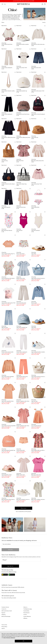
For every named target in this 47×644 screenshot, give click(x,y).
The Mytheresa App (28, 609)
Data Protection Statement (9, 638)
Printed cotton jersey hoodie (7, 352)
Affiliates (25, 618)
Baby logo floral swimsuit (7, 231)
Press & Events (26, 613)
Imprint (3, 629)
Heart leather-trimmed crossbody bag (10, 91)
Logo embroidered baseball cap (8, 450)
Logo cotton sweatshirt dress (8, 401)
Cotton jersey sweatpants (7, 68)
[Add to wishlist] (15, 26)
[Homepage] (24, 4)
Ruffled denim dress (21, 278)
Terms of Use (4, 625)
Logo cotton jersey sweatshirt (8, 377)
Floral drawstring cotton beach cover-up (10, 278)
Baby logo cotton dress (36, 475)
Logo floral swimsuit (36, 231)
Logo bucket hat (35, 137)
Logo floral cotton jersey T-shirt (38, 91)
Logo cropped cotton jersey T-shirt (9, 254)
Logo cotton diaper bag (21, 184)
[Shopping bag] (45, 4)
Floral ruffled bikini (35, 207)
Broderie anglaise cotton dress (23, 401)
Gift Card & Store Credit (7, 611)
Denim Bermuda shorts (36, 68)
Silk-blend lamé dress (21, 207)
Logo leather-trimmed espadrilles (9, 426)
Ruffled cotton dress (21, 475)
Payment (3, 613)
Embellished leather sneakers (23, 44)
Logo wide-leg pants (6, 207)
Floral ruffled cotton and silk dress (38, 450)
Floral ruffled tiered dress (7, 44)
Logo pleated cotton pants (22, 377)
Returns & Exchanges (6, 617)
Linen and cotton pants (21, 303)
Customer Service (5, 607)
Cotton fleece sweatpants (22, 352)
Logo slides (34, 254)
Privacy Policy (4, 627)
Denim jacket (34, 303)
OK (24, 641)
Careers (25, 615)
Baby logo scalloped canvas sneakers (24, 499)
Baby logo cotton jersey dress (38, 161)
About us (25, 607)
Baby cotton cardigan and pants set (39, 499)
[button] (10, 566)
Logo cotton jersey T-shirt (22, 68)
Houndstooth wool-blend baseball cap (25, 114)
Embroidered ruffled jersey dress (8, 137)
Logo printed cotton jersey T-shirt (9, 303)
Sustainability (26, 611)
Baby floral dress (20, 161)
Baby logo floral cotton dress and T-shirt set (11, 499)
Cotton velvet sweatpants (7, 114)
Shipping (4, 615)
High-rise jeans (5, 327)
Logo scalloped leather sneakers (38, 352)
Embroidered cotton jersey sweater (39, 44)
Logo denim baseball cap (22, 327)
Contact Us (4, 609)
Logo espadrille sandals (7, 475)
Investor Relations (27, 617)
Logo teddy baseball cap (22, 91)
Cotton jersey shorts (21, 450)
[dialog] (24, 638)
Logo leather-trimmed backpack (38, 114)
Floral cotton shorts (20, 254)
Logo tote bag (5, 161)
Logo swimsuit (19, 231)
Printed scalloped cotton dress (23, 426)
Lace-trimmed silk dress (36, 426)
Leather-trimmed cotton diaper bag (9, 184)
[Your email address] (21, 544)
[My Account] (42, 4)
